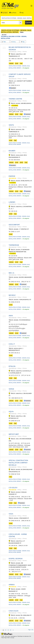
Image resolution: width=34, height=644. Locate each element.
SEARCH (29, 23)
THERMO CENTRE (15, 99)
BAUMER (12, 151)
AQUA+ (11, 412)
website (11, 63)
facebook (12, 88)
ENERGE (12, 176)
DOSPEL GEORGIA (16, 559)
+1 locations (14, 106)
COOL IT (12, 344)
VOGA (11, 514)
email (17, 63)
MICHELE (12, 295)
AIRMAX (12, 585)
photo (21, 162)
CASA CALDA (14, 611)
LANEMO (12, 202)
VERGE (11, 389)
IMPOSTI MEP (14, 434)
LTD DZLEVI (13, 488)
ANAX (11, 316)
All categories (25, 68)
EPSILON (12, 366)
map (21, 63)
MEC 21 (11, 273)
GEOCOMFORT (14, 225)
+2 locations (12, 254)
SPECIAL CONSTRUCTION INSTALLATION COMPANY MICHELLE (18, 463)
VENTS (11, 125)
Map (23, 42)
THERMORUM (14, 245)
